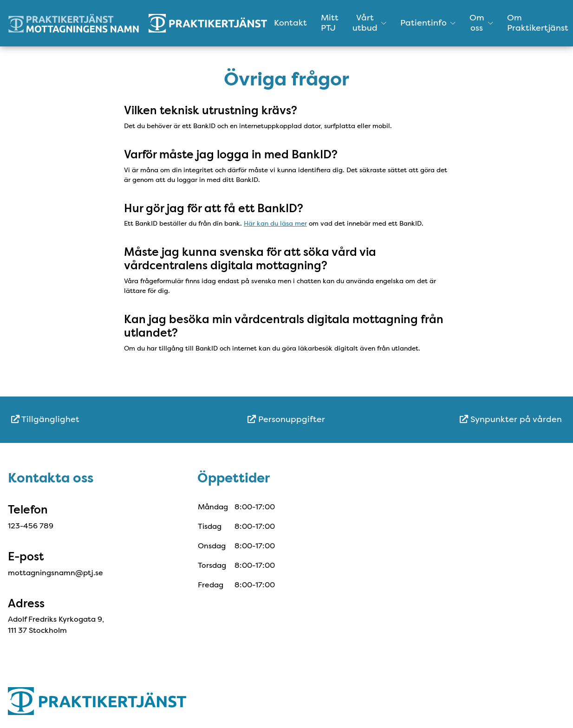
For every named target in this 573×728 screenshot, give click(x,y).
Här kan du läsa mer (275, 223)
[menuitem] (103, 419)
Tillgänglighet (45, 419)
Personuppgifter (286, 419)
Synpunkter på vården (511, 419)
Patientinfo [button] (428, 23)
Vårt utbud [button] (369, 23)
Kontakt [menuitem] (290, 23)
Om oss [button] (481, 23)
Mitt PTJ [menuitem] (330, 23)
